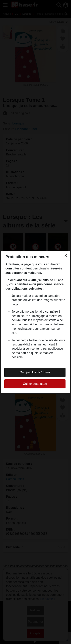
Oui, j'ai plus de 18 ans (35, 372)
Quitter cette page (35, 384)
